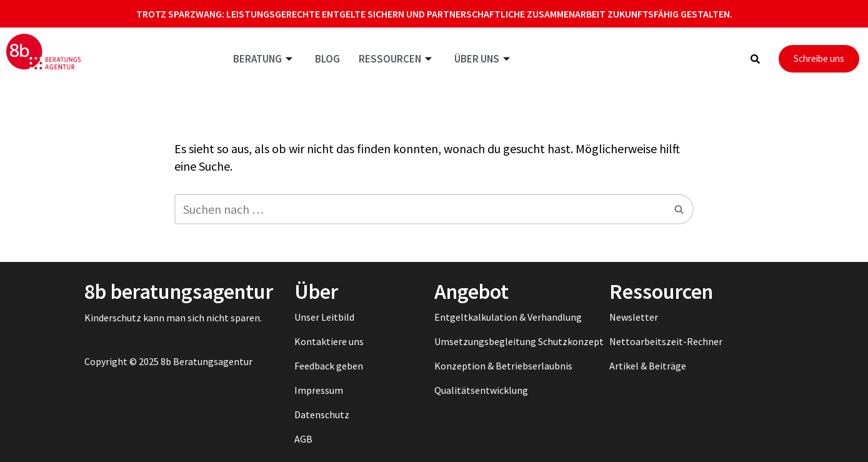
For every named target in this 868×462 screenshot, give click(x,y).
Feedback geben (329, 366)
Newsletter (634, 317)
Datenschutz (322, 414)
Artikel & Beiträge (648, 366)
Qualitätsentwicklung (481, 390)
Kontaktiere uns (329, 341)
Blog (327, 59)
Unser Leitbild (324, 317)
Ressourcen (395, 59)
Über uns (482, 59)
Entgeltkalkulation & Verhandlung (508, 317)
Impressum (319, 390)
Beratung (263, 59)
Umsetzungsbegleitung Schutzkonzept (519, 341)
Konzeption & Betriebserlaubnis (503, 366)
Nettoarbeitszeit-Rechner (666, 341)
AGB (303, 439)
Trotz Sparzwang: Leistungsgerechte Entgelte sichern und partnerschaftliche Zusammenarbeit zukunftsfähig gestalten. (434, 14)
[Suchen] (420, 209)
